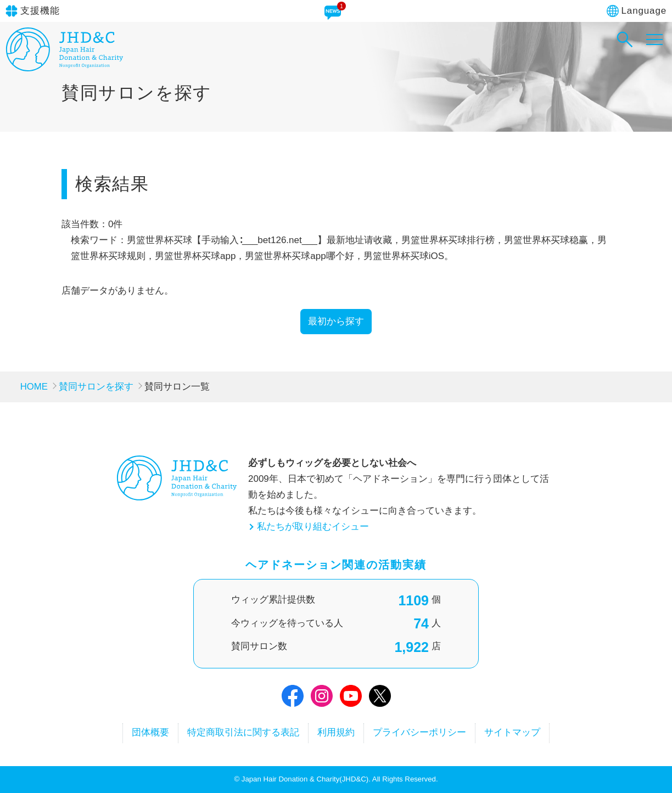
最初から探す (336, 321)
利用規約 (336, 733)
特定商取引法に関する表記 (242, 733)
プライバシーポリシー (421, 733)
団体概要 (148, 733)
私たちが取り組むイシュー (313, 527)
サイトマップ (514, 733)
